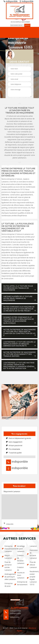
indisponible (11, 1)
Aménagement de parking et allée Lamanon (7, 577)
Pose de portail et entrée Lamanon (7, 566)
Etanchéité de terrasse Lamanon (32, 554)
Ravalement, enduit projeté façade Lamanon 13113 (32, 578)
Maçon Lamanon (7, 557)
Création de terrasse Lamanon (19, 559)
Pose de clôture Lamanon (32, 565)
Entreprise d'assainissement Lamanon (7, 549)
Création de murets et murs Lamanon (19, 573)
